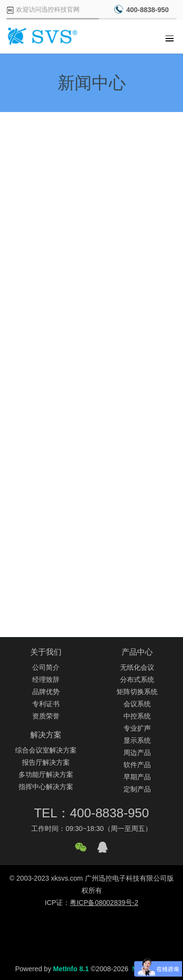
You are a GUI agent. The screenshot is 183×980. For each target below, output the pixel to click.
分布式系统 (137, 679)
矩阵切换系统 (137, 692)
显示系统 (137, 740)
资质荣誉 (46, 716)
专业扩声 (137, 728)
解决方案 (46, 735)
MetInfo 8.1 (71, 969)
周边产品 (137, 753)
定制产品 (137, 789)
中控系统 (137, 716)
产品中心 (137, 652)
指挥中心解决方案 (46, 787)
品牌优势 (46, 692)
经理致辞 (46, 679)
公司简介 (46, 667)
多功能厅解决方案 (46, 774)
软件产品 (137, 765)
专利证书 (46, 704)
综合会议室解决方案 (46, 750)
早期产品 (137, 777)
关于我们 (46, 652)
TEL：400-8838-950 (92, 813)
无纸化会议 (137, 667)
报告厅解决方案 (46, 762)
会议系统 (137, 704)
